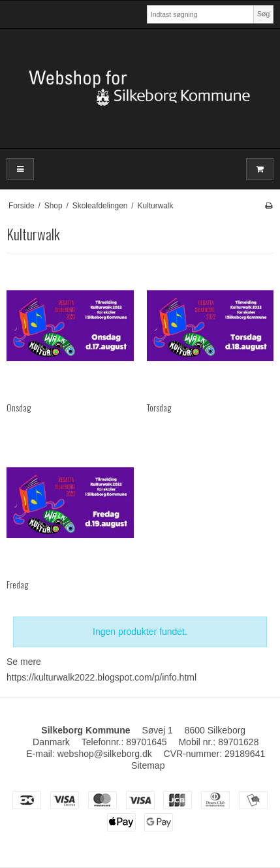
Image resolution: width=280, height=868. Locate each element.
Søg (263, 14)
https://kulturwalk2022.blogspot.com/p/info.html (101, 677)
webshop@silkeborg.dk (105, 754)
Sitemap (148, 765)
